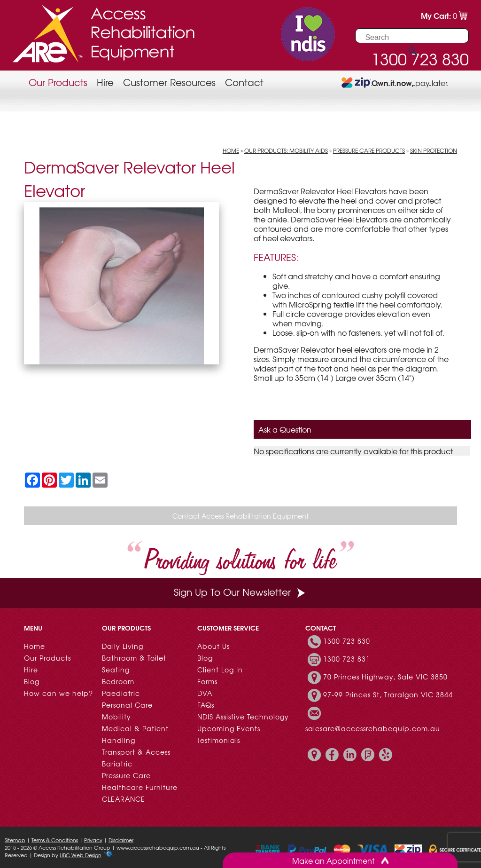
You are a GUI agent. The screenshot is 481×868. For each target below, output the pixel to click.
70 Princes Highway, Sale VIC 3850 (385, 677)
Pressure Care (126, 775)
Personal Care (127, 705)
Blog (32, 681)
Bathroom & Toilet (134, 658)
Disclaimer (121, 840)
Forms (207, 681)
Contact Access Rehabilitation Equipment (240, 516)
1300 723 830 (347, 641)
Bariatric (117, 764)
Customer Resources (169, 82)
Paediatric (121, 693)
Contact (244, 82)
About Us (213, 646)
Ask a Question (285, 429)
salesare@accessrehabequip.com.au (373, 728)
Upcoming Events (229, 728)
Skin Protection (434, 150)
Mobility (116, 717)
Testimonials (219, 740)
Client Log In (220, 670)
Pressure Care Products (369, 150)
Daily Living (123, 646)
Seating (116, 670)
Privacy (93, 840)
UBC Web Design (81, 855)
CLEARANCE (124, 799)
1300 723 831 (347, 659)
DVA (205, 693)
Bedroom (118, 681)
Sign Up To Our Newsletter (240, 592)
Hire (105, 82)
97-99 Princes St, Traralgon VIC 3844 (388, 694)
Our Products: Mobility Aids (286, 150)
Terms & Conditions (55, 840)
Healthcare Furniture (140, 787)
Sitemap (15, 840)
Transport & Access (136, 752)
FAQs (206, 705)
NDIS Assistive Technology (243, 717)
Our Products (58, 82)
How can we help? (58, 693)
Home (231, 150)
